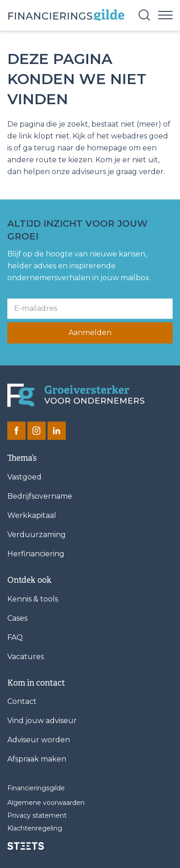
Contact (22, 702)
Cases (17, 618)
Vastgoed (24, 477)
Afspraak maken (37, 759)
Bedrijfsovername (40, 496)
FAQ (15, 637)
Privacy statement (37, 816)
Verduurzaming (37, 535)
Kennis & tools (33, 599)
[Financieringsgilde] (76, 396)
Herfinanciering (36, 554)
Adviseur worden (39, 740)
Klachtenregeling (35, 829)
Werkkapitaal (32, 515)
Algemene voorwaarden (46, 803)
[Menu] (165, 14)
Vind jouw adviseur (42, 721)
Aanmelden (90, 333)
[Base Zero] (66, 15)
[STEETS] (26, 846)
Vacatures (26, 657)
